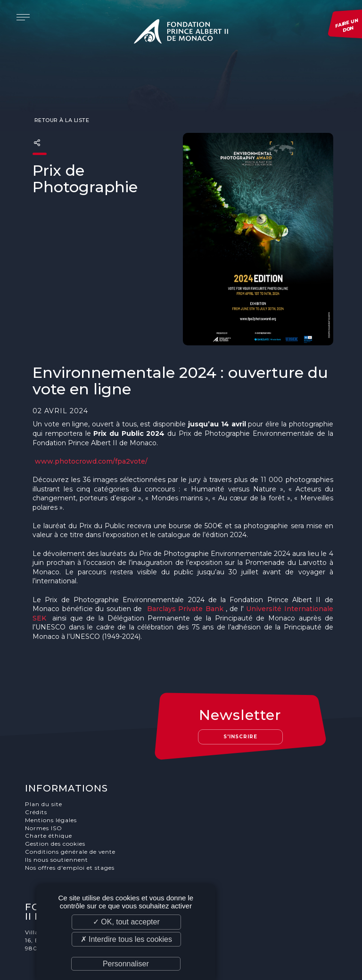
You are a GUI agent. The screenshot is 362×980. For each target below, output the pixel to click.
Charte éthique (49, 798)
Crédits (37, 775)
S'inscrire (241, 699)
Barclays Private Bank (185, 590)
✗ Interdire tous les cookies (126, 939)
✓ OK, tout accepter (126, 922)
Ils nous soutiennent (57, 822)
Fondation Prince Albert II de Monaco (181, 33)
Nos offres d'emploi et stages (70, 830)
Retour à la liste (61, 102)
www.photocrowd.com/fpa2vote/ (91, 443)
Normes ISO (44, 791)
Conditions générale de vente (71, 814)
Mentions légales (51, 783)
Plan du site (44, 767)
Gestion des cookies (56, 806)
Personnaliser (126, 964)
